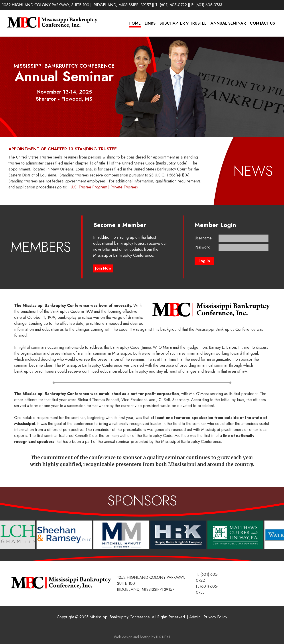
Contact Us (262, 23)
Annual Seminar (228, 23)
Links (150, 23)
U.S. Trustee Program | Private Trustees (104, 187)
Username (203, 238)
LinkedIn (265, 5)
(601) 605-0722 (173, 5)
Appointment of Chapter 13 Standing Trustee (63, 149)
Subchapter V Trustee (183, 23)
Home (135, 23)
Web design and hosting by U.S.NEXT (142, 637)
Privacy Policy (215, 617)
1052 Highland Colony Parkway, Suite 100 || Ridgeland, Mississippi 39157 (76, 5)
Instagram (272, 5)
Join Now (103, 268)
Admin (195, 617)
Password (202, 247)
